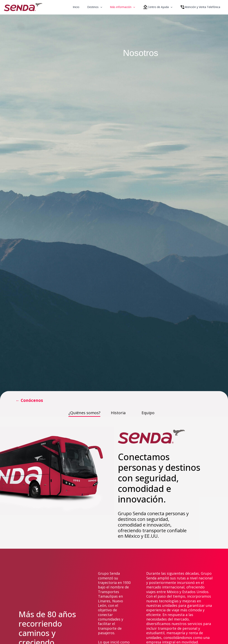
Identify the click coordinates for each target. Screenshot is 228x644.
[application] (109, 7)
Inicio (87, 7)
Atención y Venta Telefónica (201, 7)
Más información (128, 7)
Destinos (103, 7)
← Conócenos (31, 400)
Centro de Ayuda (161, 7)
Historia (118, 413)
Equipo (148, 413)
